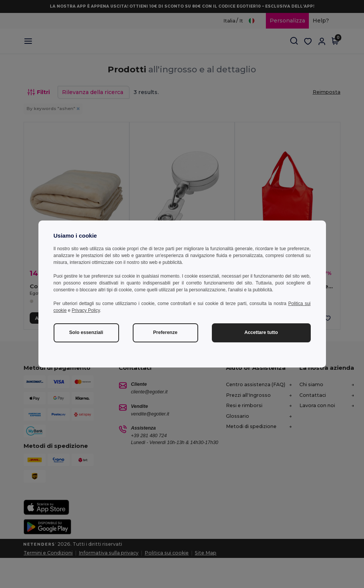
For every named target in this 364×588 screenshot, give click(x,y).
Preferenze (165, 332)
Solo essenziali (86, 332)
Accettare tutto (261, 332)
